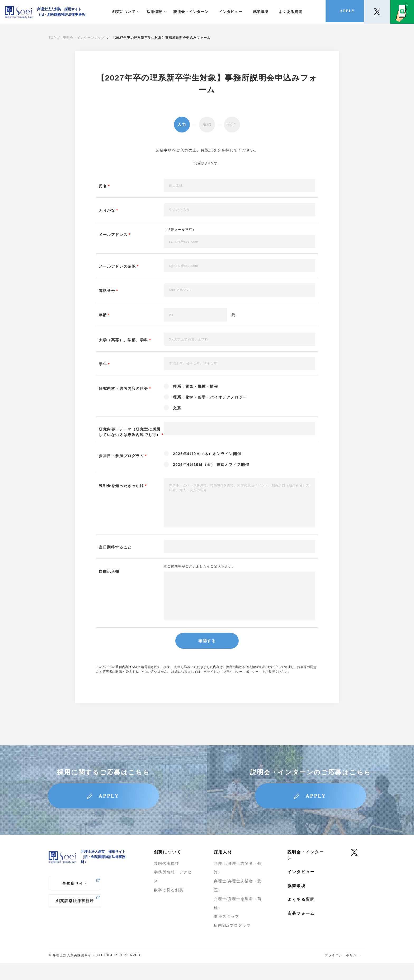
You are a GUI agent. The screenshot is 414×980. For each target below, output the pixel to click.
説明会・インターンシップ (84, 38)
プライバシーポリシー (342, 972)
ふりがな (107, 210)
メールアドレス (113, 235)
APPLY (110, 812)
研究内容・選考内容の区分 (123, 389)
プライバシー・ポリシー (241, 688)
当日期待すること (115, 555)
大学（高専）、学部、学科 (123, 340)
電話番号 (107, 291)
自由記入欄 (109, 579)
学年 (103, 364)
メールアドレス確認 (117, 266)
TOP (52, 38)
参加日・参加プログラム (121, 456)
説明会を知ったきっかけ (121, 486)
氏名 (103, 186)
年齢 (103, 315)
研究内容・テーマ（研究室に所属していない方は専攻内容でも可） (130, 432)
